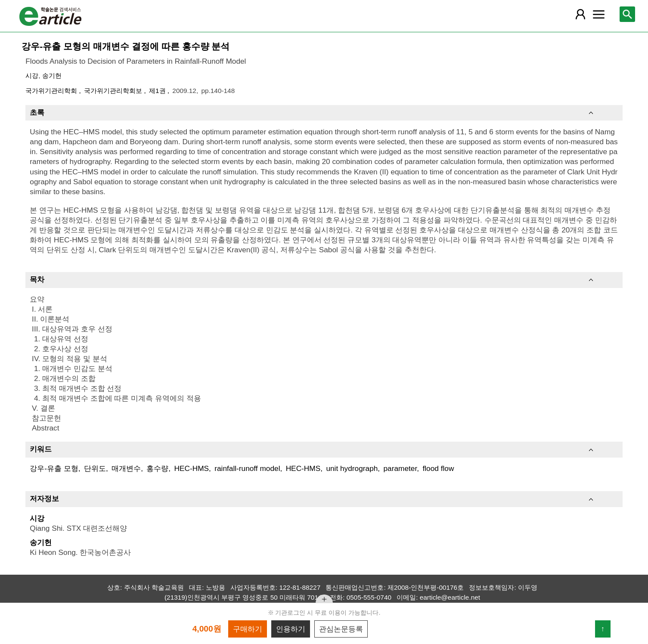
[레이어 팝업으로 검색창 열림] (627, 14)
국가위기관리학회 (52, 91)
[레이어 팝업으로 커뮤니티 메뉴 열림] (599, 14)
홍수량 (157, 468)
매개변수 (126, 468)
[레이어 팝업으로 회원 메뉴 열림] (580, 14)
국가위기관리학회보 (114, 91)
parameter (400, 468)
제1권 (158, 91)
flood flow (438, 468)
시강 (32, 76)
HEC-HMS (191, 468)
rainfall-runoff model (247, 468)
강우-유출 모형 (54, 468)
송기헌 (52, 76)
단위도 (95, 468)
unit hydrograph (352, 468)
